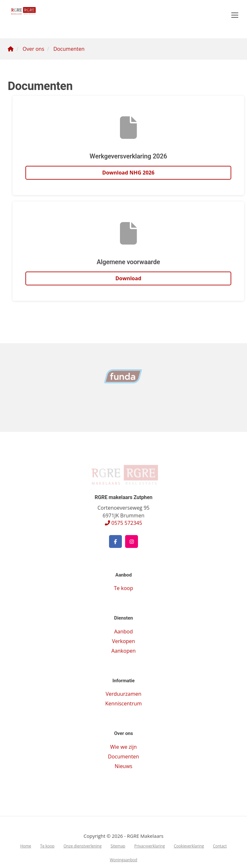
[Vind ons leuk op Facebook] (115, 541)
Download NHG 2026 (128, 173)
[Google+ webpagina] (132, 541)
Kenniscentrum (123, 703)
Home (26, 846)
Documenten (124, 756)
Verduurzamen (123, 694)
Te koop (123, 588)
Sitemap (118, 846)
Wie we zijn (124, 747)
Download (128, 278)
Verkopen (123, 641)
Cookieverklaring (189, 846)
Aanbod (123, 631)
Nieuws (124, 766)
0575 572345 (123, 523)
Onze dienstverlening (82, 846)
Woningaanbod (123, 860)
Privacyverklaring (149, 846)
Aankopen (123, 651)
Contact (220, 846)
